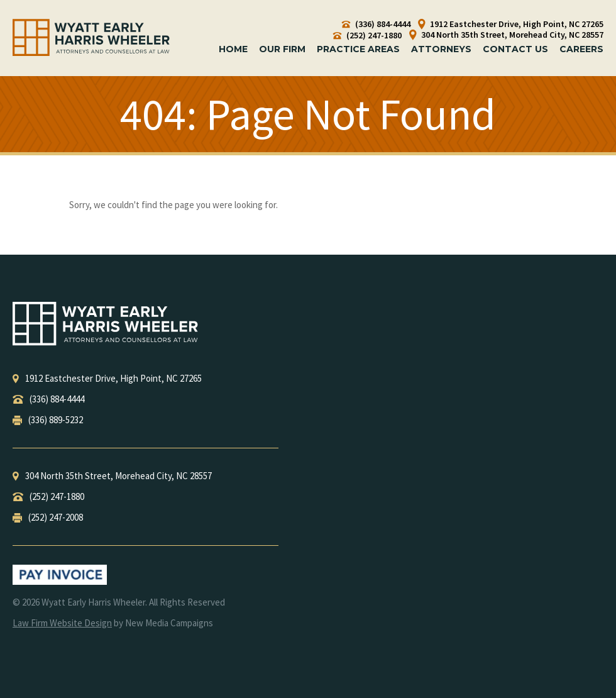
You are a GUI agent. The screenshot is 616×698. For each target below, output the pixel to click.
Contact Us (515, 49)
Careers (581, 49)
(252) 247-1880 (367, 36)
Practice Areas (358, 49)
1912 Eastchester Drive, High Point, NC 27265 (511, 24)
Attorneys (441, 49)
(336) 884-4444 (376, 24)
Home (233, 49)
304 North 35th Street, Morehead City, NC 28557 (506, 35)
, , (107, 378)
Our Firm (282, 49)
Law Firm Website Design (62, 623)
